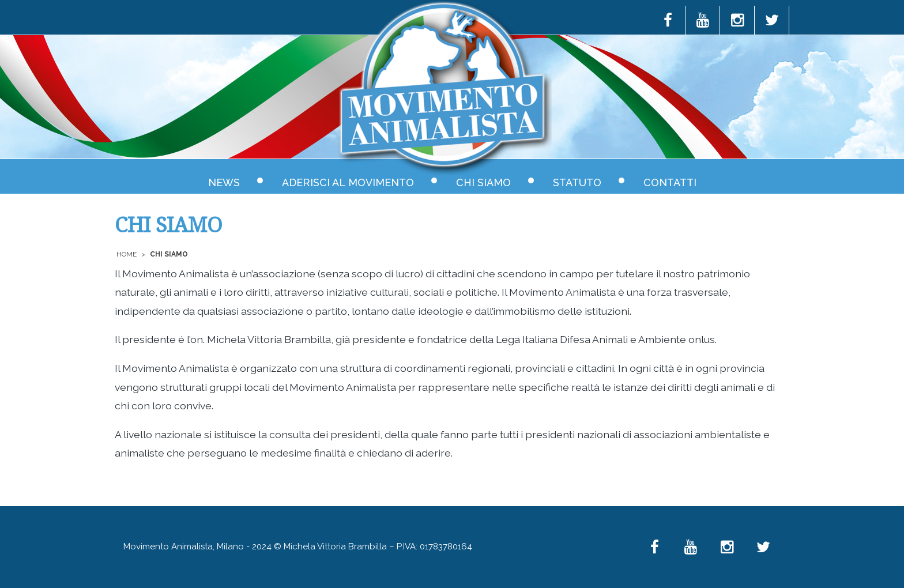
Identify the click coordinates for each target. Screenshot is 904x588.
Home (127, 254)
